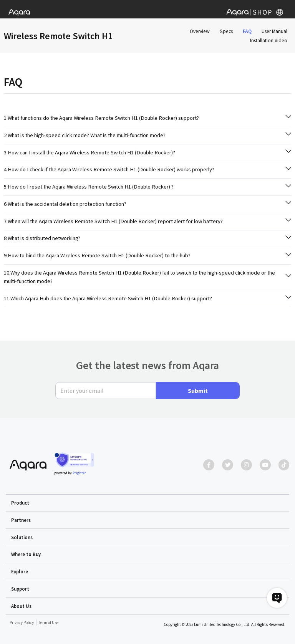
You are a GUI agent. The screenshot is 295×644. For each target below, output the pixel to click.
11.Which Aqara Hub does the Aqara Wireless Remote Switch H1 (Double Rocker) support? (108, 298)
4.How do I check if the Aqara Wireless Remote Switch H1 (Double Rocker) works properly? (109, 169)
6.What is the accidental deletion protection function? (65, 204)
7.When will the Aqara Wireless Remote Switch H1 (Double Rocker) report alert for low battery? (113, 221)
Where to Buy (26, 554)
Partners (21, 520)
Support (20, 589)
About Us (21, 606)
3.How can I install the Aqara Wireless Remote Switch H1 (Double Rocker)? (89, 152)
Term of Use (49, 622)
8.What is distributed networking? (42, 238)
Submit (198, 391)
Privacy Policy (22, 622)
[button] (148, 503)
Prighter (79, 473)
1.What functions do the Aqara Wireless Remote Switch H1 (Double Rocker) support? (101, 118)
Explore (20, 571)
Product (20, 503)
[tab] (147, 118)
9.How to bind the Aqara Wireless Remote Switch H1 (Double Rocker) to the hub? (97, 255)
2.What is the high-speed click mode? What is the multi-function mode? (85, 135)
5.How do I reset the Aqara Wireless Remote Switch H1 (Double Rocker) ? (89, 187)
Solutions (22, 537)
